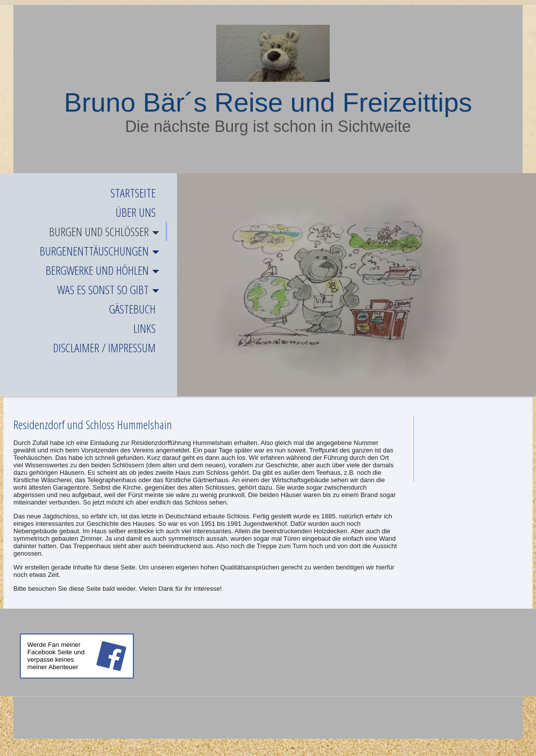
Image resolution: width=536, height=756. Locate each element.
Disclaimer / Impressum (104, 347)
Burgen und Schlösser (99, 231)
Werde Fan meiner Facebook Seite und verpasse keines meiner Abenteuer (56, 656)
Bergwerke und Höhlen (97, 270)
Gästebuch (132, 309)
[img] (268, 53)
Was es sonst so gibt (103, 289)
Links (145, 328)
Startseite (133, 193)
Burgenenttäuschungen (94, 251)
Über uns (136, 212)
